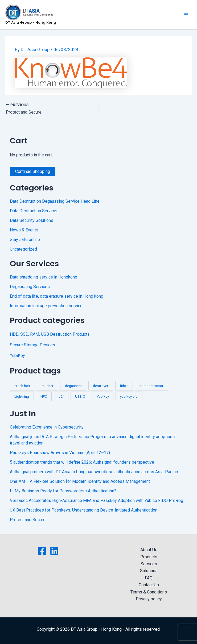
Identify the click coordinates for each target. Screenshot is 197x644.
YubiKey (17, 356)
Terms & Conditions (149, 592)
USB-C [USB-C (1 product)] (80, 396)
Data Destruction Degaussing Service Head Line (55, 201)
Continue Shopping (33, 171)
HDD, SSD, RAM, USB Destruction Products (50, 334)
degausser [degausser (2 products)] (73, 386)
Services (149, 564)
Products (149, 557)
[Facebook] (42, 551)
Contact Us (149, 585)
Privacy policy (149, 599)
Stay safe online (25, 240)
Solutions (149, 571)
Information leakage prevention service (46, 306)
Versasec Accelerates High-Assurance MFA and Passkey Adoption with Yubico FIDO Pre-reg (97, 500)
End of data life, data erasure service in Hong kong (57, 296)
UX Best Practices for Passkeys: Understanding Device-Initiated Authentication (84, 510)
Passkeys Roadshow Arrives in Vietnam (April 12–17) (60, 453)
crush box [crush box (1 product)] (22, 386)
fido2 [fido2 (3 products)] (124, 386)
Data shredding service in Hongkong (44, 277)
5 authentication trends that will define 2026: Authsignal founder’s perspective (82, 462)
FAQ (149, 578)
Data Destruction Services (34, 211)
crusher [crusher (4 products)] (48, 386)
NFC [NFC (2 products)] (44, 396)
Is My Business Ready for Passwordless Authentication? (63, 491)
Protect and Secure (28, 520)
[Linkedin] (54, 551)
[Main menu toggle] (186, 15)
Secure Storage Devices (32, 345)
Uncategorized (23, 249)
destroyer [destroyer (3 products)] (101, 386)
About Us (149, 550)
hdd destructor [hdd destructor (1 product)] (151, 386)
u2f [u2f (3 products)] (61, 396)
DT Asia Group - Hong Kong (31, 22)
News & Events (24, 230)
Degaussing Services (30, 287)
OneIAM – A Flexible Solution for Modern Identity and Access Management (80, 481)
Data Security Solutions (32, 220)
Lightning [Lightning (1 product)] (22, 396)
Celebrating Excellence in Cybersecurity (47, 427)
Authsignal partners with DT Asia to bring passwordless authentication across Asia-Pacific (94, 472)
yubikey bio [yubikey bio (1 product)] (129, 396)
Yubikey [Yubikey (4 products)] (103, 396)
